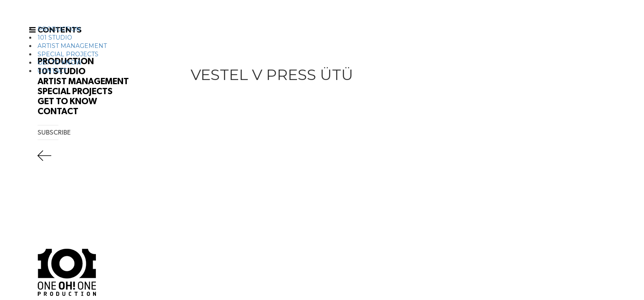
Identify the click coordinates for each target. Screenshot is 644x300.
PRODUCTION (59, 29)
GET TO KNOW (60, 62)
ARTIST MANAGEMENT (72, 46)
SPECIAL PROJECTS (68, 54)
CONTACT (52, 71)
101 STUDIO (55, 37)
